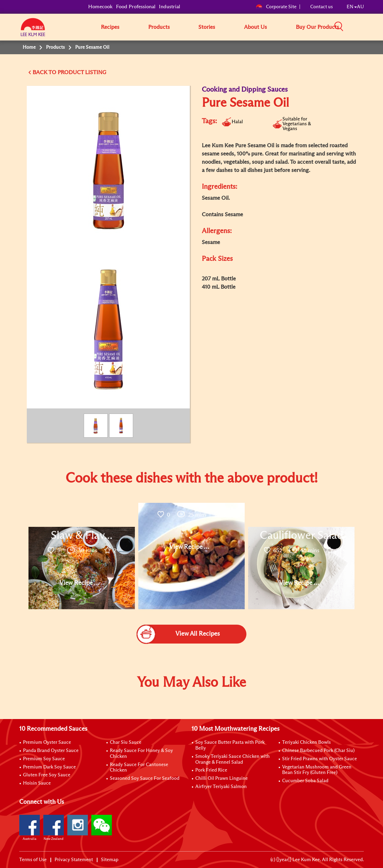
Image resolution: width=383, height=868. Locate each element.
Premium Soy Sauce (44, 759)
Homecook (100, 7)
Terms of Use (33, 860)
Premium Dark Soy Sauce (49, 767)
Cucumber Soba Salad (305, 781)
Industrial (170, 7)
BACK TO (45, 72)
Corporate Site (276, 7)
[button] (366, 27)
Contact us (322, 7)
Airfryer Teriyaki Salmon (221, 787)
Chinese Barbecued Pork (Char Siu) (318, 751)
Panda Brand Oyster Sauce (51, 751)
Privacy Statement (74, 860)
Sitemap (110, 860)
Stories (207, 27)
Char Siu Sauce (126, 742)
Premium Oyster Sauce (47, 742)
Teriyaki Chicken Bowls (306, 742)
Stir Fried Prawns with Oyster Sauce (320, 759)
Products (159, 27)
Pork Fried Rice (211, 770)
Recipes (110, 27)
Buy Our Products (317, 27)
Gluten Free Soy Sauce (47, 775)
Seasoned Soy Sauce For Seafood (145, 778)
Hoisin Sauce (37, 783)
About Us (256, 27)
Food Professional (136, 7)
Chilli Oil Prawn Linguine (222, 778)
